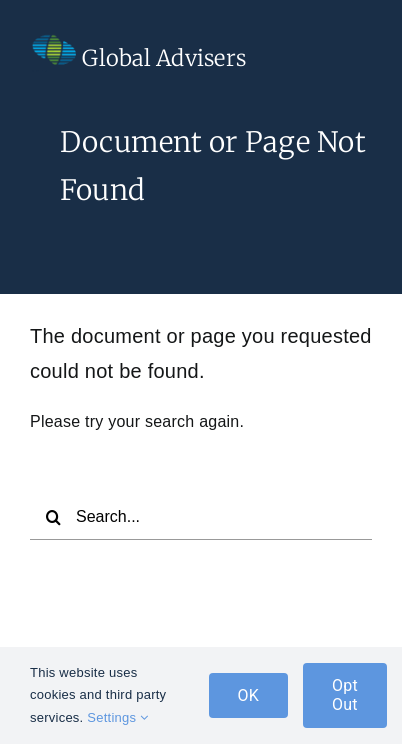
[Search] (53, 517)
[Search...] (201, 517)
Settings (117, 717)
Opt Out (345, 695)
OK (249, 695)
